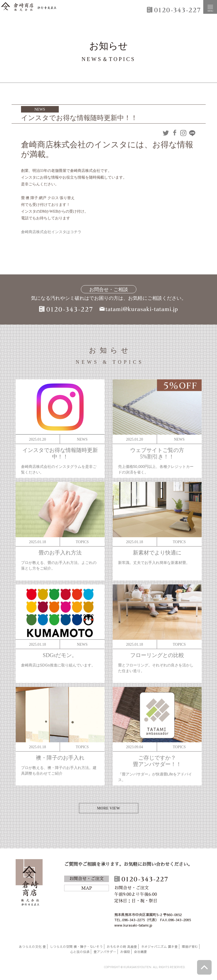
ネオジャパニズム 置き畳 (159, 947)
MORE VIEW (109, 808)
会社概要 (140, 952)
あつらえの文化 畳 (32, 947)
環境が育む (190, 947)
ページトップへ (204, 967)
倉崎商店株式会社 (29, 883)
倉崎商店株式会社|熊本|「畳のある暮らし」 (29, 7)
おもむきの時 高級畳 (122, 947)
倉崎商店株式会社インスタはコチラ (51, 232)
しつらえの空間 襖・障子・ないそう (76, 947)
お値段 (125, 952)
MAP (87, 888)
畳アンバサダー (105, 952)
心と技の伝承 (80, 952)
